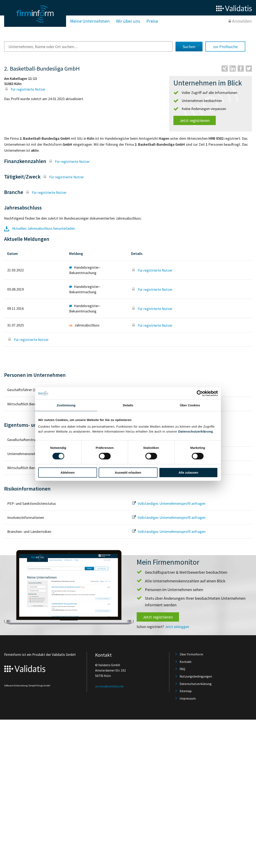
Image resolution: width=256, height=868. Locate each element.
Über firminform (191, 654)
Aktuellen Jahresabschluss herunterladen (40, 228)
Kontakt (186, 662)
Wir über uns (128, 21)
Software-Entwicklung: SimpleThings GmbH (27, 685)
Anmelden (242, 21)
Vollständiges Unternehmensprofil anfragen (168, 503)
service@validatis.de (109, 686)
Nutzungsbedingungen (196, 676)
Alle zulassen (188, 472)
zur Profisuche (225, 47)
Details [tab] (128, 405)
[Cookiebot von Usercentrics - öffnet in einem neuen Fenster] (200, 393)
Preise (152, 21)
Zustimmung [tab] (66, 405)
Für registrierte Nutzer (25, 89)
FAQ (182, 669)
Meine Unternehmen (90, 21)
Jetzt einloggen (177, 627)
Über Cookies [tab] (190, 405)
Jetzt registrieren (195, 120)
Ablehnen (68, 472)
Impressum (188, 698)
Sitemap (186, 691)
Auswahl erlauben (128, 472)
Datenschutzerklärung (196, 431)
